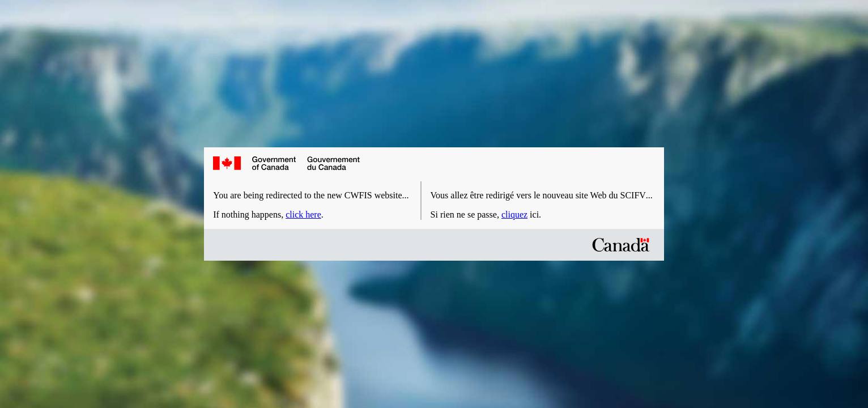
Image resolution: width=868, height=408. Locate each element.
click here (303, 214)
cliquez (514, 214)
